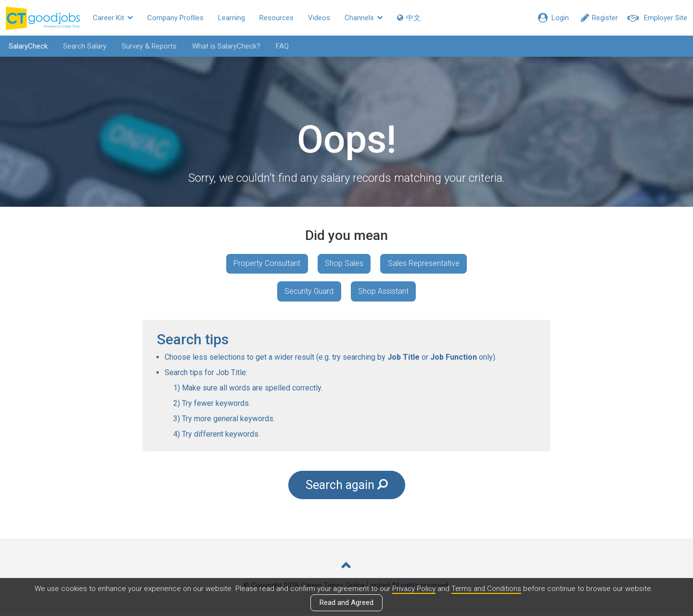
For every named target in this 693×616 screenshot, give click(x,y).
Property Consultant (266, 264)
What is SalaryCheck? (225, 46)
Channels (364, 18)
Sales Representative (424, 264)
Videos (319, 18)
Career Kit (113, 18)
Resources (276, 18)
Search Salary (83, 46)
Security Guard (309, 292)
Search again (346, 486)
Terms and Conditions (487, 589)
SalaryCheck (27, 46)
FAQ (281, 46)
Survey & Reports (148, 46)
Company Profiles (175, 18)
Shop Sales (344, 264)
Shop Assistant (384, 292)
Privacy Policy (413, 589)
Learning (231, 18)
